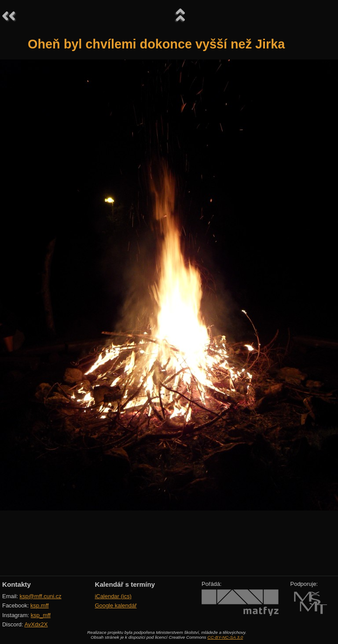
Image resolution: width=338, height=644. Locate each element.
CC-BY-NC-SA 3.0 (225, 637)
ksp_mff (41, 615)
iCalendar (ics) (113, 596)
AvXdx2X (36, 624)
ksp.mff (40, 605)
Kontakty (17, 584)
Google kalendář (116, 605)
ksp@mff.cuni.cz (41, 596)
